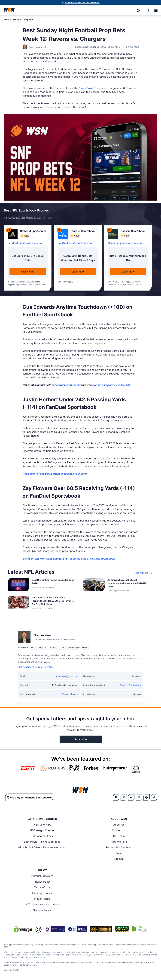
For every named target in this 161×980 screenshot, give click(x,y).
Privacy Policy (42, 882)
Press (119, 853)
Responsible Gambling (119, 847)
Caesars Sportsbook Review (125, 243)
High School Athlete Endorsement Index (42, 847)
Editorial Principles (42, 876)
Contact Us (119, 830)
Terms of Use (42, 887)
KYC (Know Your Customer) (42, 904)
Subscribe (80, 739)
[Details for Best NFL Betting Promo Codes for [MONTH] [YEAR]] (18, 585)
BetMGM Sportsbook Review (25, 243)
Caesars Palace (70, 694)
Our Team (119, 836)
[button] (156, 10)
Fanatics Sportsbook (130, 685)
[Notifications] (138, 10)
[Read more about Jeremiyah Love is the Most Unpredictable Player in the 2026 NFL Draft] (129, 584)
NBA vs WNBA (42, 825)
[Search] (147, 10)
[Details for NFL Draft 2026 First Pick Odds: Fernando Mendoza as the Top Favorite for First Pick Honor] (18, 604)
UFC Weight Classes (42, 830)
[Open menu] (156, 10)
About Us (119, 825)
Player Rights (42, 899)
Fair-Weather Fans (42, 836)
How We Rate (119, 842)
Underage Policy (42, 893)
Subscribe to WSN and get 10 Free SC (82, 2)
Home (6, 20)
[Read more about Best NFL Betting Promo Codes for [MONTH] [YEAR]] (54, 582)
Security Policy (42, 910)
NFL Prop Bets (27, 20)
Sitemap (119, 859)
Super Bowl (86, 88)
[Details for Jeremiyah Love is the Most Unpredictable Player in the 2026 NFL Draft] (94, 585)
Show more (144, 573)
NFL (15, 20)
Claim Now (28, 272)
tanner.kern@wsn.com (66, 676)
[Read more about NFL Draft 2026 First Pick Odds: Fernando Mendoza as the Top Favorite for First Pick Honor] (54, 601)
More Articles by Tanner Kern (36, 667)
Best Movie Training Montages (42, 842)
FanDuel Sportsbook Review (75, 243)
